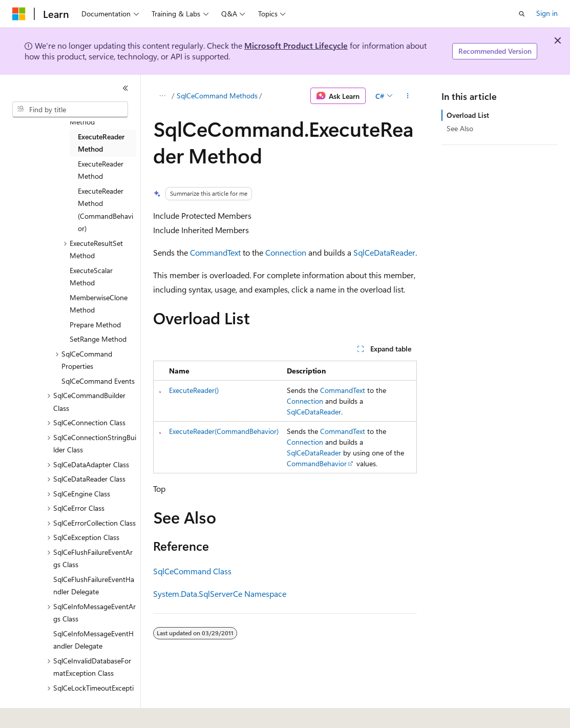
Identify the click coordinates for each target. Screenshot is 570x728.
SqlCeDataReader (384, 252)
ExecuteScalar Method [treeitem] (91, 277)
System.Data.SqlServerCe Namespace (220, 594)
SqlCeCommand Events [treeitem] (98, 381)
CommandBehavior (317, 463)
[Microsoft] (19, 14)
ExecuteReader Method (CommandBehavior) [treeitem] (105, 210)
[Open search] (522, 14)
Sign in (547, 13)
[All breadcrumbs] (162, 96)
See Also (460, 128)
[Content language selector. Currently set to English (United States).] (59, 713)
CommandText (215, 252)
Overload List (468, 115)
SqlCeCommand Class (192, 571)
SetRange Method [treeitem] (98, 339)
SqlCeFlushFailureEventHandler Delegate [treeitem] (94, 586)
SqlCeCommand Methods (217, 96)
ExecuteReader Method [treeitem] (101, 143)
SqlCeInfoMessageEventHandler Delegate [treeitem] (93, 640)
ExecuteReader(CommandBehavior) (224, 431)
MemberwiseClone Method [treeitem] (99, 304)
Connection (286, 252)
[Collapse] (125, 88)
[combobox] (70, 110)
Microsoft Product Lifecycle (296, 45)
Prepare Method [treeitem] (95, 325)
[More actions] (408, 96)
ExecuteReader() (194, 390)
